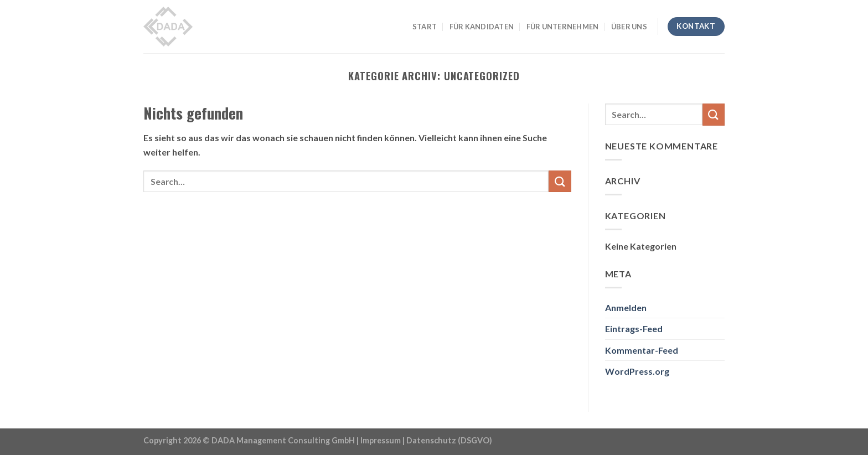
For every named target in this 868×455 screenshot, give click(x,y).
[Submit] (560, 181)
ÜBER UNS (629, 27)
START (425, 27)
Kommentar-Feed (642, 350)
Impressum (381, 440)
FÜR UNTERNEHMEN (563, 27)
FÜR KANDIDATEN (482, 27)
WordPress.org (637, 371)
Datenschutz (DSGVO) (449, 440)
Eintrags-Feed (634, 329)
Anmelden (626, 307)
